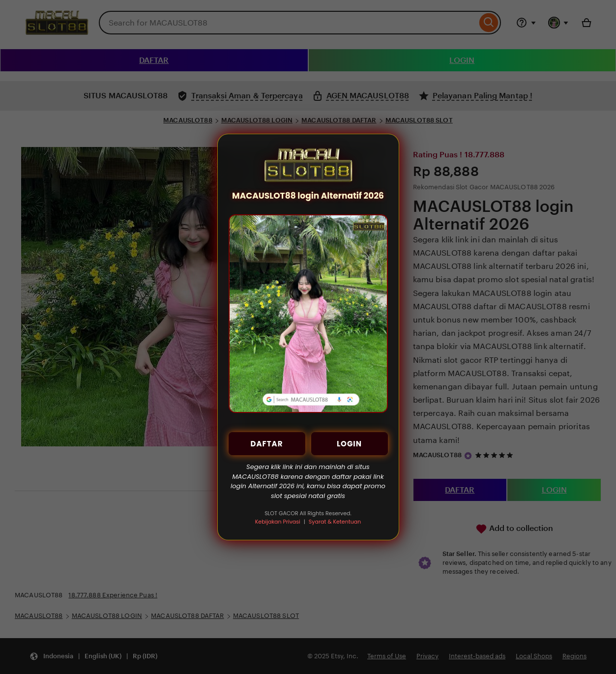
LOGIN (349, 444)
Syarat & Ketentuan (335, 522)
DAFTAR (267, 444)
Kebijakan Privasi (278, 522)
